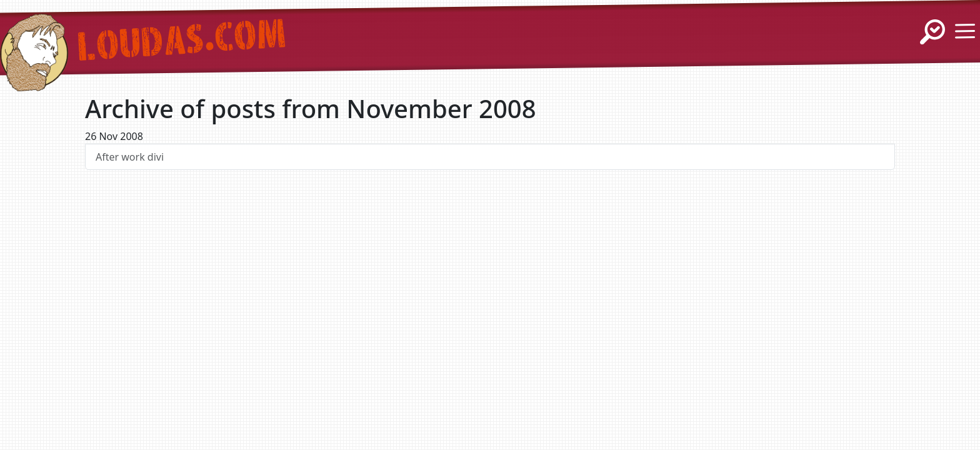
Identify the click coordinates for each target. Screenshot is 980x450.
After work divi (130, 157)
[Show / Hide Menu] (965, 31)
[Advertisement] (490, 297)
